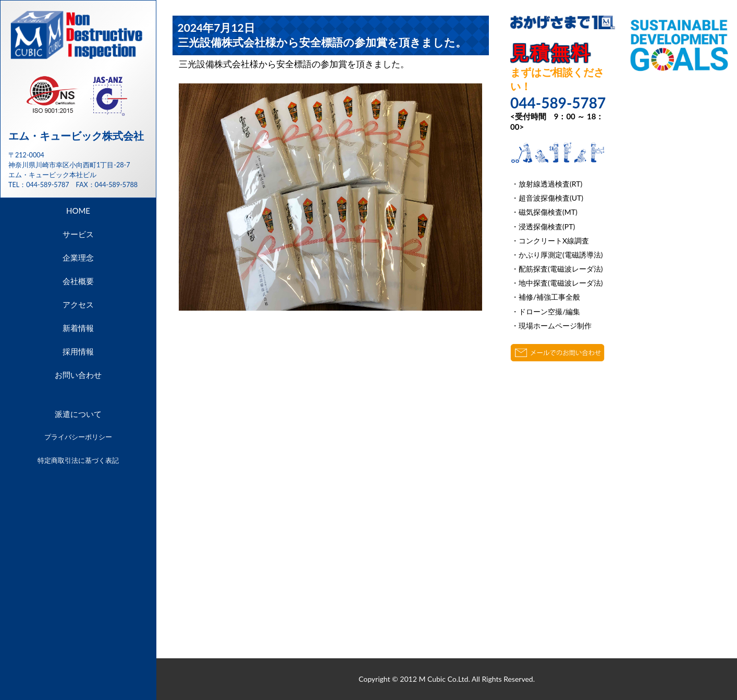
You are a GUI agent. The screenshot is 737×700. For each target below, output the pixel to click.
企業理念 (78, 257)
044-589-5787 (47, 185)
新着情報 (78, 328)
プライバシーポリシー (78, 437)
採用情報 (78, 351)
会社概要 (78, 281)
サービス (78, 234)
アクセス (78, 304)
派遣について (78, 414)
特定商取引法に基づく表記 (78, 460)
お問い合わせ (78, 375)
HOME (78, 211)
